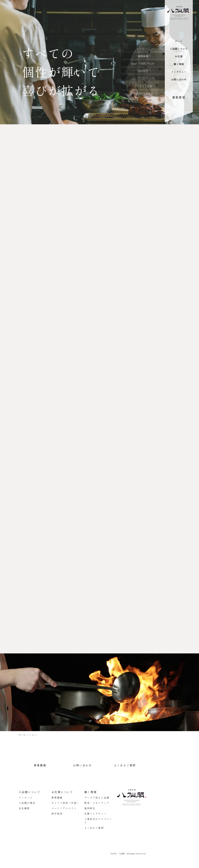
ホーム (179, 41)
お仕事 (179, 56)
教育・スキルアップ (97, 803)
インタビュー (179, 72)
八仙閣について (179, 49)
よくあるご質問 (94, 828)
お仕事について (62, 792)
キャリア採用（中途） (65, 803)
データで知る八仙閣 (97, 798)
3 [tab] (194, 120)
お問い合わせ (179, 79)
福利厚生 (90, 808)
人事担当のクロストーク (98, 821)
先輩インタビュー (95, 814)
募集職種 (57, 798)
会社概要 (24, 808)
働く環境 (179, 64)
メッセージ (26, 798)
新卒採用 (57, 814)
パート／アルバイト (64, 808)
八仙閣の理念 (27, 803)
